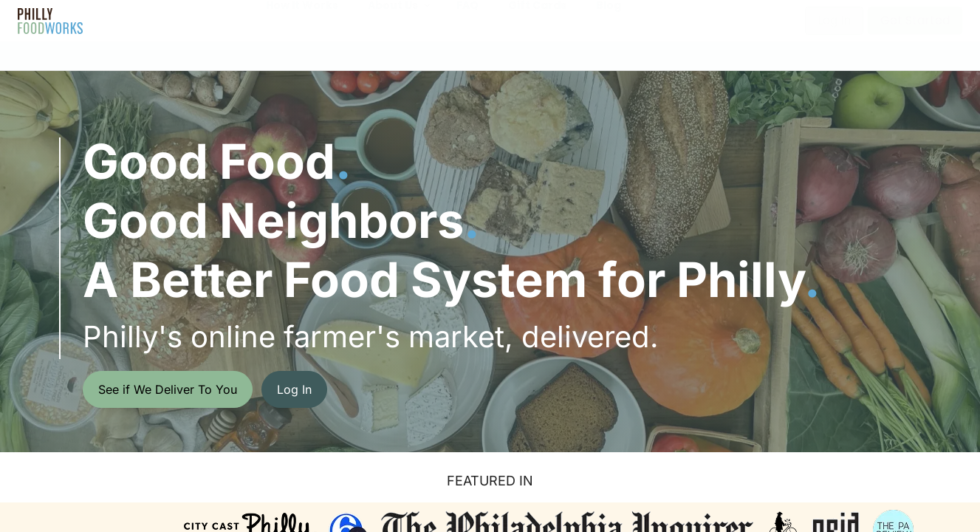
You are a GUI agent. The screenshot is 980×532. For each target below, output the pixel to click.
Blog (609, 20)
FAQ (467, 20)
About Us (393, 20)
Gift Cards (537, 20)
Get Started (915, 20)
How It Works (302, 20)
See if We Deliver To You (168, 389)
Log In (834, 20)
